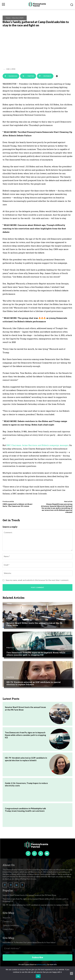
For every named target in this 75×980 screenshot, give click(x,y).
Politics (10, 648)
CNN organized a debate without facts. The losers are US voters (17, 505)
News (9, 618)
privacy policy (42, 965)
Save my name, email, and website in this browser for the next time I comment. (37, 580)
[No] (72, 973)
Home (8, 18)
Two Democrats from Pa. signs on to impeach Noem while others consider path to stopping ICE (36, 654)
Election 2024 (18, 18)
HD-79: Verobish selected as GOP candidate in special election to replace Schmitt (34, 683)
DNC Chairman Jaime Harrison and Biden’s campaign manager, (38, 445)
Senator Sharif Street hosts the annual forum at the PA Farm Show (34, 624)
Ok (38, 976)
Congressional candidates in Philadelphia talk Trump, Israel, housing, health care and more (25, 810)
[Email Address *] (37, 949)
